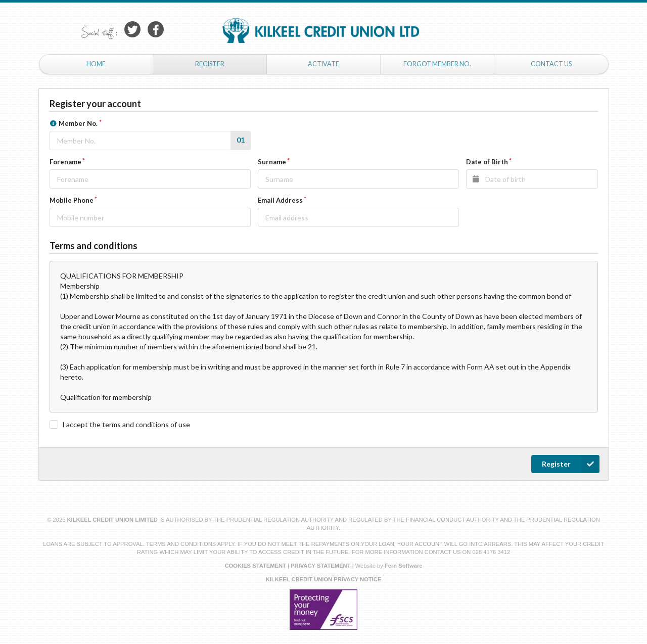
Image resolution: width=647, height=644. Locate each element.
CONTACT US (551, 64)
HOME (96, 64)
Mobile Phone (72, 200)
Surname (272, 162)
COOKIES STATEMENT (255, 566)
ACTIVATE (323, 64)
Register (571, 464)
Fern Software (404, 566)
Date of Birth (487, 162)
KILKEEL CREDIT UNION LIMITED (113, 520)
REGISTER (210, 64)
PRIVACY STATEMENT (321, 566)
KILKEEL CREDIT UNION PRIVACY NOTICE (324, 579)
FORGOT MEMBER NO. (437, 64)
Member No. (74, 123)
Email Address (280, 200)
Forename (65, 162)
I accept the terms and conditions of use (126, 424)
